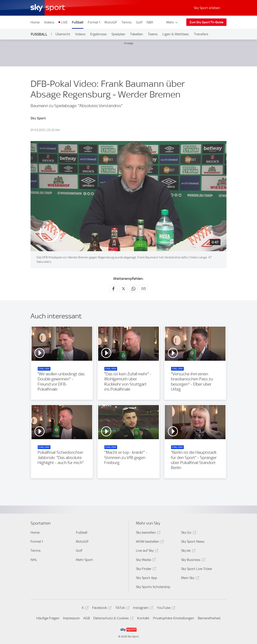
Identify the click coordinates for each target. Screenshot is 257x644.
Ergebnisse (98, 34)
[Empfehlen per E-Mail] (144, 288)
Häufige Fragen (48, 618)
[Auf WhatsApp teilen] (134, 288)
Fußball (78, 22)
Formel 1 (94, 22)
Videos (49, 22)
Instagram (142, 608)
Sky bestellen (148, 533)
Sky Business (192, 560)
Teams (153, 34)
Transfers (201, 34)
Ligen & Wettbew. (176, 34)
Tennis (126, 22)
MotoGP (111, 22)
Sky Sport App (146, 578)
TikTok (122, 608)
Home (35, 22)
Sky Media (145, 560)
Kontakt (143, 618)
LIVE (64, 22)
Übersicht (63, 34)
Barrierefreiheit (209, 618)
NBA (150, 22)
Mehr (172, 22)
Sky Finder (145, 569)
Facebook (101, 608)
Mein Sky (189, 578)
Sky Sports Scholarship (153, 587)
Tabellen (137, 34)
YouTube (165, 608)
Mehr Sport (84, 560)
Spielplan (118, 34)
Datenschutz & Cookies (113, 619)
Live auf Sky (146, 551)
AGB (87, 618)
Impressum (71, 618)
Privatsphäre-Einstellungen (174, 618)
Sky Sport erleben (207, 8)
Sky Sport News (193, 541)
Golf (139, 22)
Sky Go (188, 533)
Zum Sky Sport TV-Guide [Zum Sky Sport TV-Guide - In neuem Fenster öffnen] (206, 22)
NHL (34, 560)
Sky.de (188, 551)
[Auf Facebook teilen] (113, 288)
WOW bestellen (149, 542)
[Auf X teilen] (123, 288)
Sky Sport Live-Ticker (197, 569)
